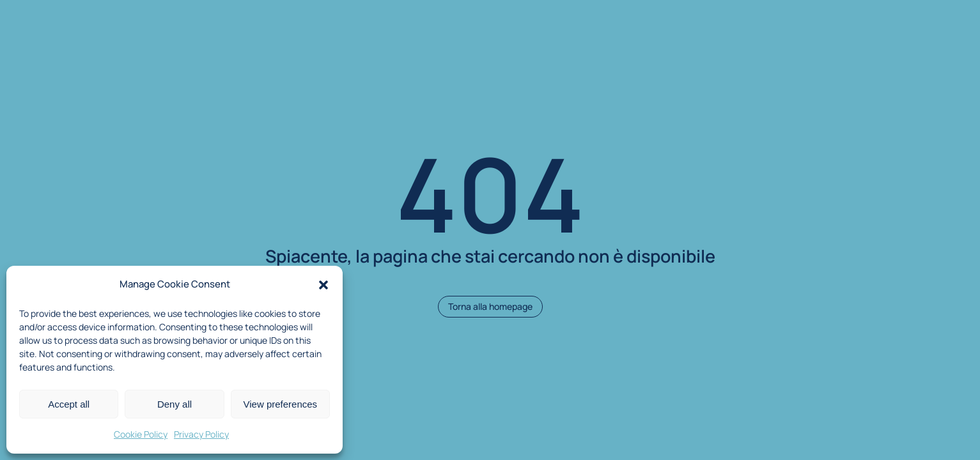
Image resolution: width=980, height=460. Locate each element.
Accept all (69, 404)
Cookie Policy (141, 434)
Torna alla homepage (490, 306)
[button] (323, 285)
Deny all (175, 404)
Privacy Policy (201, 434)
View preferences (281, 404)
